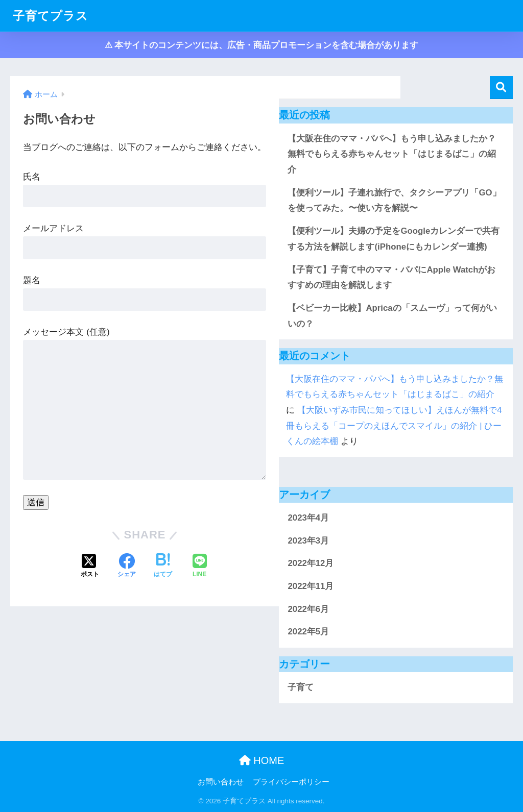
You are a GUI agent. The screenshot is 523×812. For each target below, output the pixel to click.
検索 (501, 88)
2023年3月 (308, 541)
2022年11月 (311, 586)
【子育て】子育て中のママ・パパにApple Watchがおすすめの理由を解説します (391, 278)
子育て (301, 687)
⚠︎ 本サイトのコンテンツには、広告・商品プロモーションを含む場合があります (262, 45)
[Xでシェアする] (90, 567)
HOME (262, 760)
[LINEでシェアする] (200, 567)
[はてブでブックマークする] (163, 567)
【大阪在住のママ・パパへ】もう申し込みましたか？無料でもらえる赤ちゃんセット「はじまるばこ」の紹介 (392, 154)
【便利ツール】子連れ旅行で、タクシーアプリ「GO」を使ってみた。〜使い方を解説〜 (394, 201)
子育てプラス (51, 16)
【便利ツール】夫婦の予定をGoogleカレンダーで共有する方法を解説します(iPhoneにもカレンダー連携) (394, 239)
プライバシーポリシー (291, 782)
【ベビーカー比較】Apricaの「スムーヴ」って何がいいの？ (392, 316)
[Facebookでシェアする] (127, 567)
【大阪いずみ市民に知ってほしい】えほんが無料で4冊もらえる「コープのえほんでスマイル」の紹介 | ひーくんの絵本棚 (394, 426)
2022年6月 (308, 609)
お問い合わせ (221, 782)
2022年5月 (308, 632)
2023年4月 (308, 518)
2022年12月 (311, 563)
